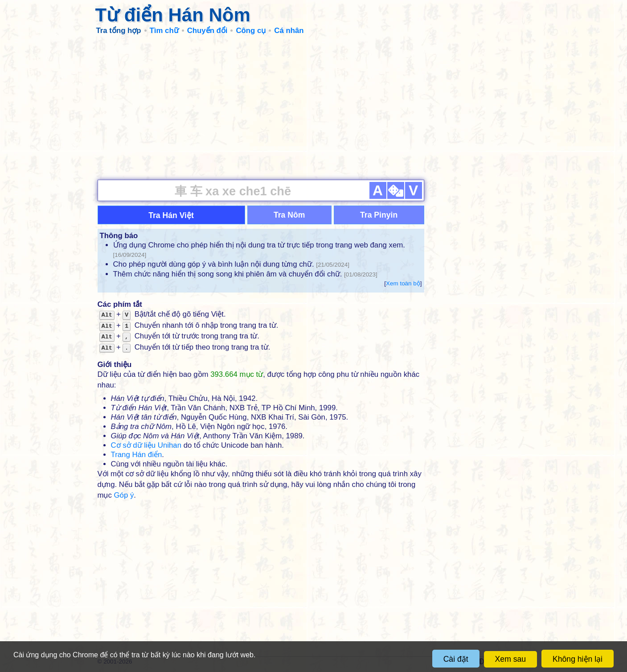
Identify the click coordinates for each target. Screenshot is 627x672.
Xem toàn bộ (403, 283)
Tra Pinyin (379, 215)
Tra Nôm (289, 215)
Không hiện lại (578, 659)
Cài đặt (456, 659)
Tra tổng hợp (119, 31)
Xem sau (510, 659)
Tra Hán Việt (171, 215)
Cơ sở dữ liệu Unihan (146, 445)
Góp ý (124, 495)
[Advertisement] (314, 107)
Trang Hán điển (137, 455)
